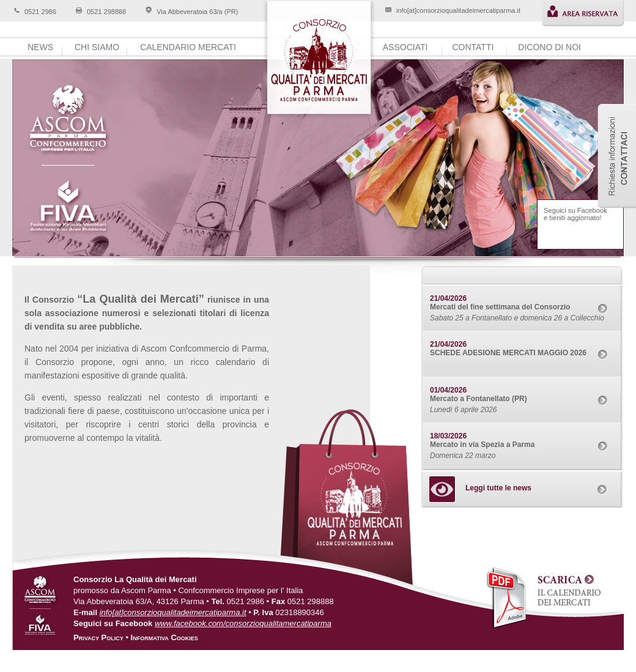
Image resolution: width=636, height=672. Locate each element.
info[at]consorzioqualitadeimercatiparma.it (458, 10)
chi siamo (97, 47)
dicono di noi (549, 47)
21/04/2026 (448, 298)
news (40, 47)
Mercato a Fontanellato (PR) (479, 399)
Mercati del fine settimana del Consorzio (500, 307)
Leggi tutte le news (498, 488)
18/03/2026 (448, 436)
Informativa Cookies (165, 637)
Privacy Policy (98, 637)
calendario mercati (188, 47)
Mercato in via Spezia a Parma (482, 445)
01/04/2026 (448, 390)
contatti (473, 47)
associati (405, 47)
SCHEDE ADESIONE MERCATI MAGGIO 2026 (508, 353)
